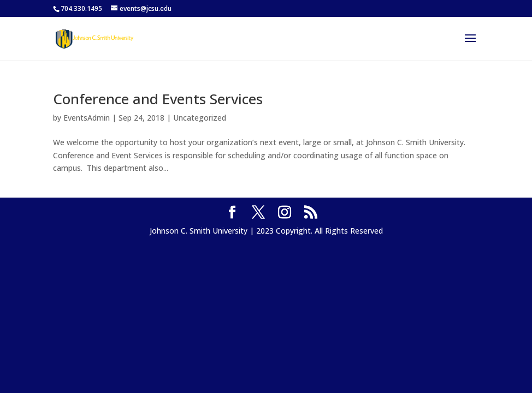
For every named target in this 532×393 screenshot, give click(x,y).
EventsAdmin (87, 118)
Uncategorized (200, 118)
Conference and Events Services (158, 99)
